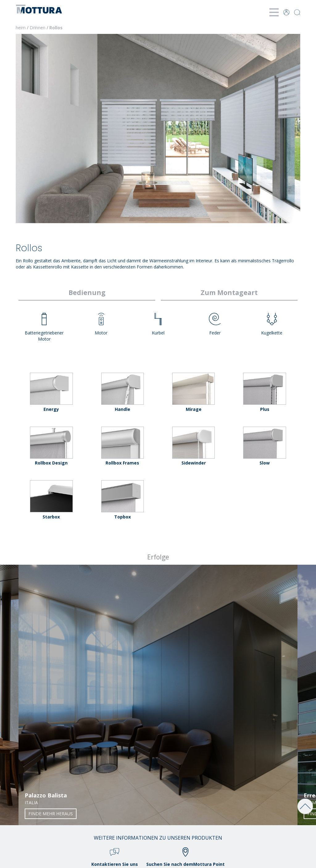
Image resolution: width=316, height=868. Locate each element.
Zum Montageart (229, 293)
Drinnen (37, 28)
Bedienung (87, 293)
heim (21, 28)
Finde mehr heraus (51, 814)
